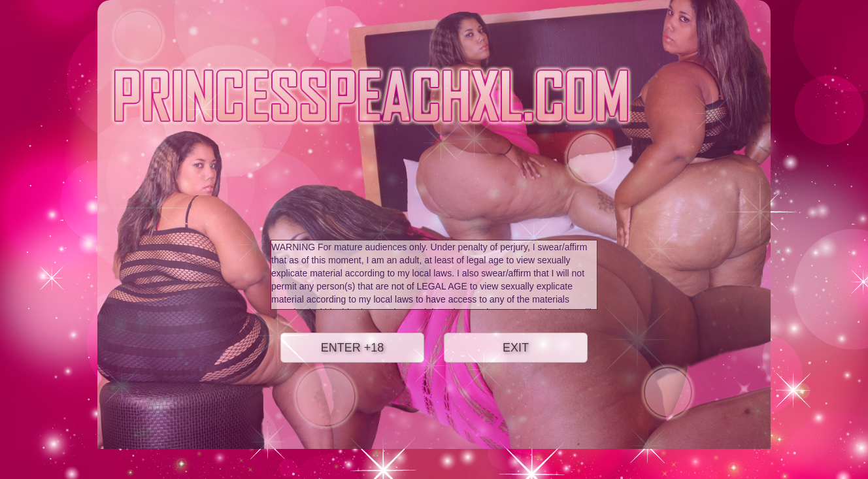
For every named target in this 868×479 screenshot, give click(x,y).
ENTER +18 (353, 348)
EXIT (516, 348)
